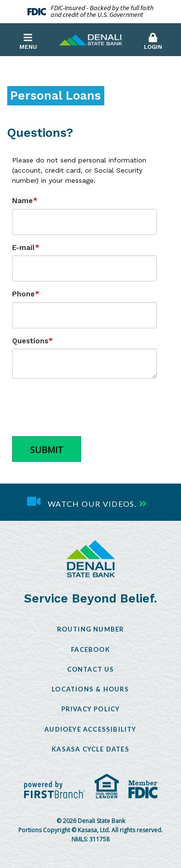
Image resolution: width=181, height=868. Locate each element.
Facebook (90, 649)
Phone (23, 294)
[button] (153, 39)
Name (22, 201)
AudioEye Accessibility (90, 729)
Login (153, 42)
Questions (30, 341)
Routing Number (91, 629)
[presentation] (85, 408)
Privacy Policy (91, 709)
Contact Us (91, 669)
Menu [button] (28, 42)
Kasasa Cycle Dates (90, 749)
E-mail (23, 248)
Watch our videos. (92, 504)
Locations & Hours (90, 689)
